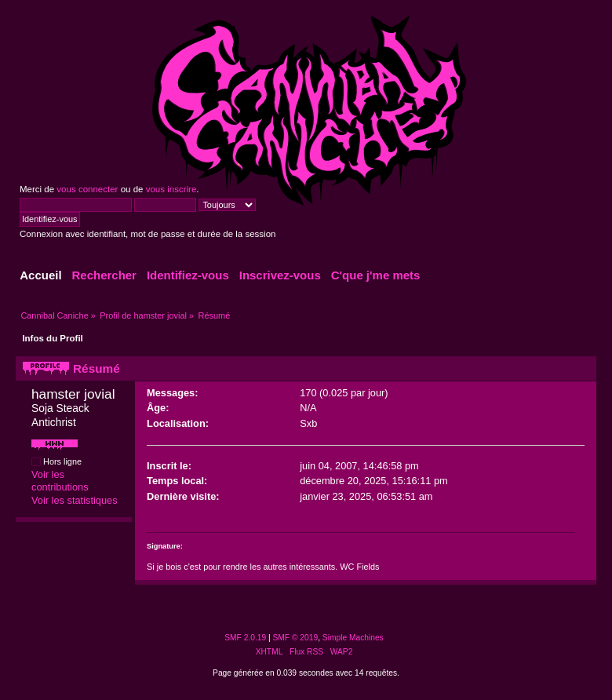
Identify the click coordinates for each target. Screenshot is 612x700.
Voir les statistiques (75, 500)
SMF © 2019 (296, 638)
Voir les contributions (60, 481)
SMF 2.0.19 (245, 638)
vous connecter (87, 189)
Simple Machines (353, 638)
